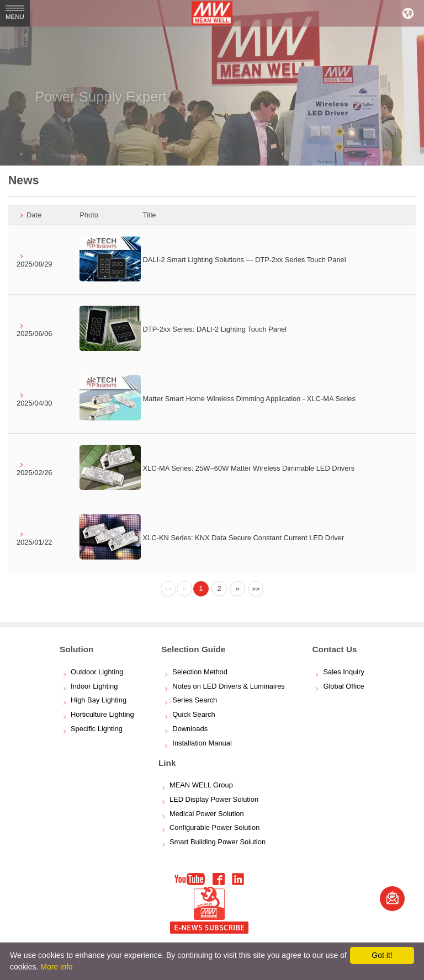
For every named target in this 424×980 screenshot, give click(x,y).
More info (56, 967)
